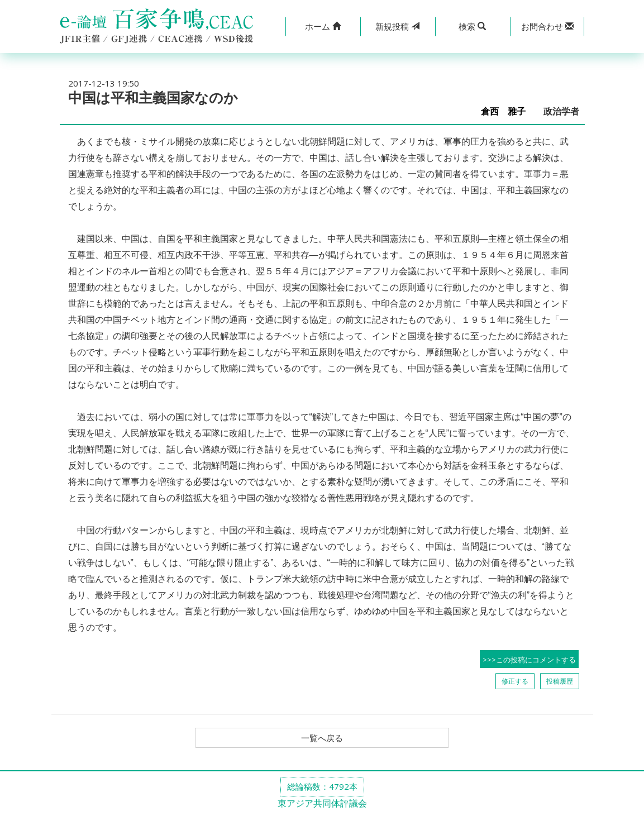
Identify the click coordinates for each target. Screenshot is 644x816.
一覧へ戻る (322, 738)
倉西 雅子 (508, 111)
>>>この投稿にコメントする (529, 660)
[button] (323, 27)
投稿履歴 (560, 681)
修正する (515, 681)
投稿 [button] (397, 26)
